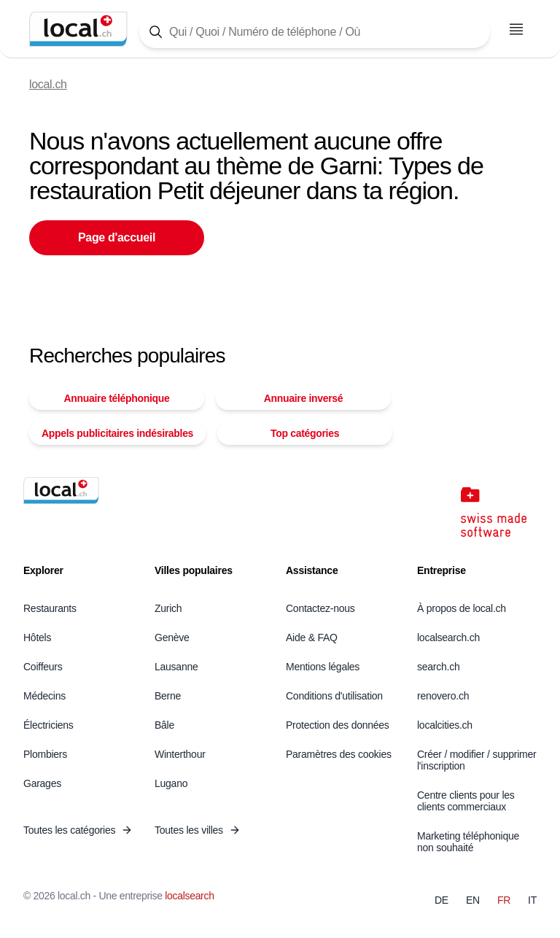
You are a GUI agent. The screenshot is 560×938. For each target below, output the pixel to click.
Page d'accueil (117, 237)
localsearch (189, 896)
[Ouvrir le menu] (516, 29)
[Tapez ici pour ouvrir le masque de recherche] (315, 32)
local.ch (48, 84)
